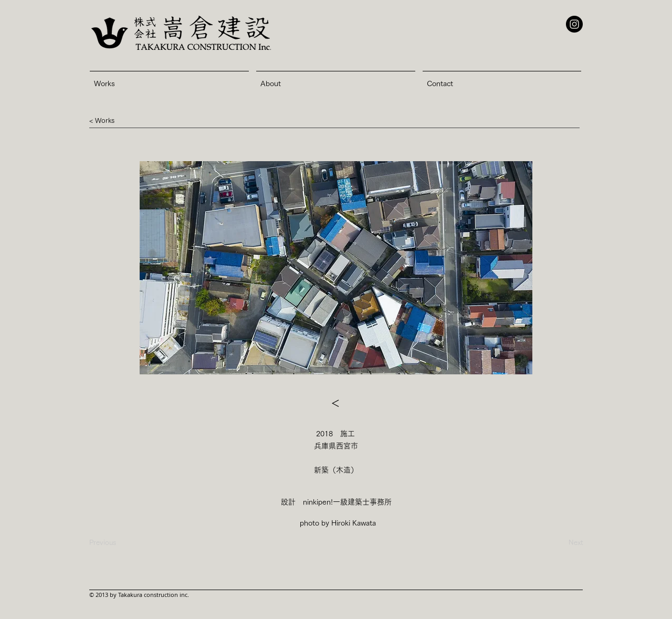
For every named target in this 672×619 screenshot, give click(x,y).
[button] (105, 121)
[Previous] (103, 543)
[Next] (556, 543)
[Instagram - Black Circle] (574, 24)
